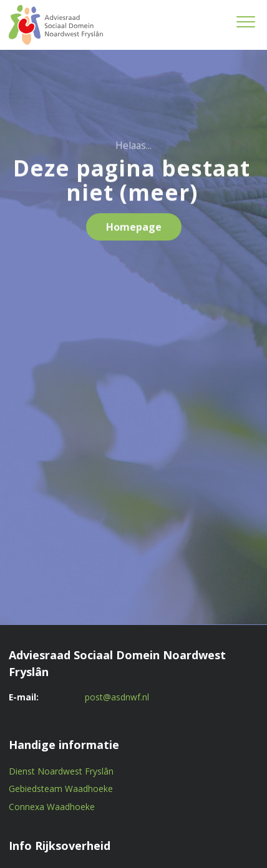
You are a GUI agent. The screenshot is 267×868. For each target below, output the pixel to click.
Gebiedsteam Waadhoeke (61, 789)
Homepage (134, 229)
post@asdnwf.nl (117, 697)
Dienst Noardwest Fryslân (61, 771)
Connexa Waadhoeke (52, 807)
